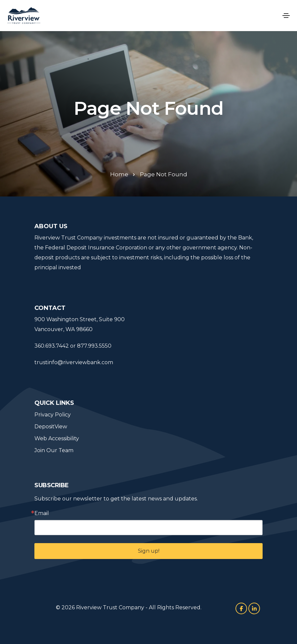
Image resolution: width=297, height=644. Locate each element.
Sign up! (149, 551)
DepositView (51, 427)
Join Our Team (54, 450)
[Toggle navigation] (286, 16)
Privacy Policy (53, 415)
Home (119, 174)
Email (42, 513)
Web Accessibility (57, 438)
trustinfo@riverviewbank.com (74, 362)
